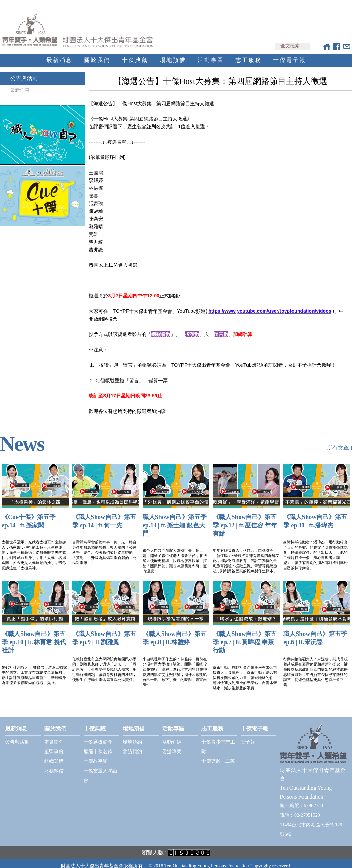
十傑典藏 (135, 54)
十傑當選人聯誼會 (100, 770)
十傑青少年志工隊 (218, 741)
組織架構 (54, 755)
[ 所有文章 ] (338, 442)
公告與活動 (24, 72)
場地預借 (173, 54)
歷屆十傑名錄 (98, 745)
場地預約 (132, 736)
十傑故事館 (96, 755)
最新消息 (59, 54)
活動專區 (211, 54)
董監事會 (54, 745)
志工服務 (249, 54)
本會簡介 (54, 736)
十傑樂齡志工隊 (218, 755)
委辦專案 (172, 745)
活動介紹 (172, 736)
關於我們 (97, 54)
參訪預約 (132, 745)
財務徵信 (54, 765)
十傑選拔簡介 (98, 736)
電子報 (248, 736)
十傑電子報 (290, 54)
